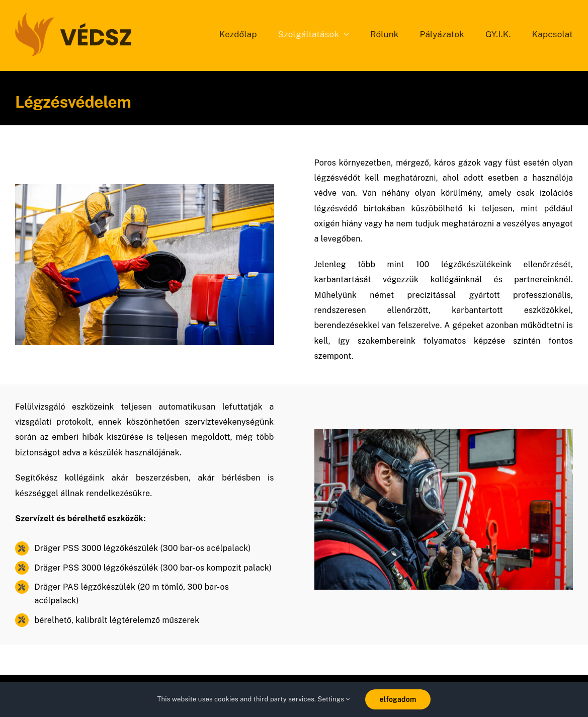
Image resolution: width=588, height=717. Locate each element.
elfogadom (398, 699)
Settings (334, 699)
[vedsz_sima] (73, 16)
